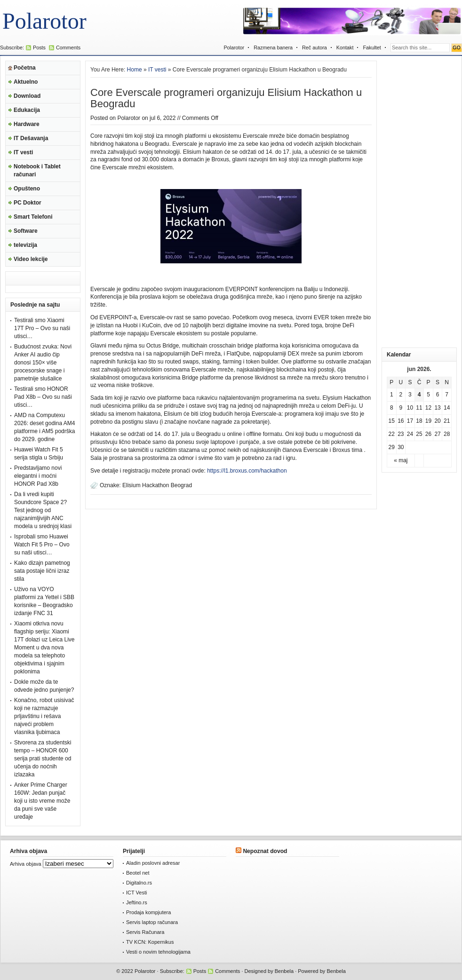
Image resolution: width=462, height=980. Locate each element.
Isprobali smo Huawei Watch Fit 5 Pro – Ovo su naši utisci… (42, 545)
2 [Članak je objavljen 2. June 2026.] (401, 395)
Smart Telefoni (33, 217)
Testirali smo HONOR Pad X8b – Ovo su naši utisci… (43, 397)
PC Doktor (28, 203)
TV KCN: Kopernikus (150, 942)
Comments (68, 47)
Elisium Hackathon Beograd (157, 485)
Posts (39, 47)
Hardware (27, 124)
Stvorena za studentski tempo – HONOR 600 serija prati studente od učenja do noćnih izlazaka (43, 759)
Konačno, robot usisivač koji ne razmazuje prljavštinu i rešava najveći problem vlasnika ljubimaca (44, 716)
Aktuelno (26, 82)
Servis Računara (145, 932)
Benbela (284, 971)
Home (135, 70)
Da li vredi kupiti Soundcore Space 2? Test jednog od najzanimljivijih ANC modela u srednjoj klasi (43, 510)
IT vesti (23, 152)
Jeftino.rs (137, 902)
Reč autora (315, 47)
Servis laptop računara (152, 922)
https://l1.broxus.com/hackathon (247, 471)
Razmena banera (273, 47)
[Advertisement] (419, 202)
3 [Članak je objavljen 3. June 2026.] (410, 395)
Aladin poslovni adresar (153, 863)
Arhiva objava (26, 864)
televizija (25, 245)
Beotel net (138, 873)
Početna (25, 68)
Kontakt (345, 47)
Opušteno (27, 189)
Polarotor (44, 21)
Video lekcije (31, 259)
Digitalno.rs (139, 883)
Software (26, 231)
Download (27, 96)
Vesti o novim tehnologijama (158, 952)
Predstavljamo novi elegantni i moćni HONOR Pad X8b (38, 476)
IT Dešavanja (31, 138)
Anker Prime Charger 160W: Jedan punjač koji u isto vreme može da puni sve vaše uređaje (42, 801)
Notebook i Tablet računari (37, 170)
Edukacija (27, 110)
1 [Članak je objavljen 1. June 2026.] (392, 395)
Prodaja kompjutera (148, 912)
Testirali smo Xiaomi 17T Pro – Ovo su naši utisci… (42, 328)
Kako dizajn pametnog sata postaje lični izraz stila (42, 571)
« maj (401, 460)
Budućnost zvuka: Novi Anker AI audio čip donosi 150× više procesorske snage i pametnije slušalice (43, 363)
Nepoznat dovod (265, 851)
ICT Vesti (136, 893)
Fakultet (372, 47)
